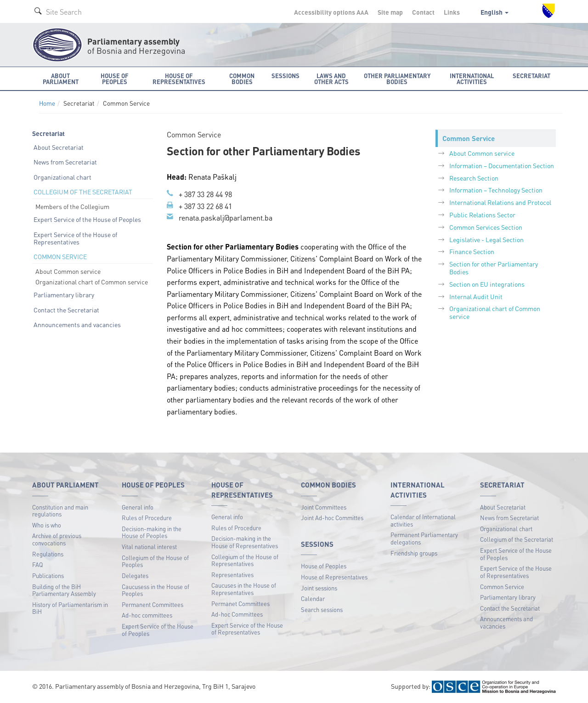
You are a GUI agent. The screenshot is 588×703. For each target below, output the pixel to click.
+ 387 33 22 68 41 (205, 206)
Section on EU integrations (487, 284)
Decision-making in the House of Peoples (152, 532)
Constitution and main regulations (60, 511)
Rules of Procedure (147, 518)
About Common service (68, 271)
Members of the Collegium (72, 206)
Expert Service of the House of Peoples (87, 219)
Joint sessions (319, 588)
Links (452, 12)
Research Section (474, 178)
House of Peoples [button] (115, 79)
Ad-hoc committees (147, 615)
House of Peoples (324, 566)
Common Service (502, 587)
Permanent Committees (153, 604)
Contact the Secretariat (66, 310)
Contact (423, 12)
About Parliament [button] (61, 79)
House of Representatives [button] (179, 79)
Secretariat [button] (531, 76)
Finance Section (472, 251)
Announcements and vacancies (77, 324)
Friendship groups (414, 553)
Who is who (47, 525)
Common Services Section (486, 227)
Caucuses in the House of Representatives (244, 589)
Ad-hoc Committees (237, 614)
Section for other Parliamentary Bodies (494, 268)
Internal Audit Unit (476, 296)
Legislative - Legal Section (486, 239)
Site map (390, 12)
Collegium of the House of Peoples (155, 561)
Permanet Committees (240, 604)
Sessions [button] (286, 76)
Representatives (232, 575)
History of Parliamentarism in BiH (70, 608)
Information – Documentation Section (502, 165)
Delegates (135, 575)
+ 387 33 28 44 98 (205, 194)
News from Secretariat (65, 162)
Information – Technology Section (496, 190)
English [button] (495, 12)
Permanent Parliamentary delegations (424, 538)
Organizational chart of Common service (92, 282)
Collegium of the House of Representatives (245, 560)
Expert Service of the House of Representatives (75, 238)
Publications (48, 575)
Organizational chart (62, 177)
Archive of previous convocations (57, 539)
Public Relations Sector (482, 215)
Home (47, 103)
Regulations (48, 554)
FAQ (37, 564)
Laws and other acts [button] (331, 79)
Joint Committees (324, 507)
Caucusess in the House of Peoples (155, 590)
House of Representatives (334, 577)
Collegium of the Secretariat (517, 539)
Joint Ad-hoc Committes (332, 518)
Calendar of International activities (423, 520)
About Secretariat (59, 147)
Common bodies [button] (242, 79)
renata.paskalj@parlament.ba (226, 218)
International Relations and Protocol (500, 202)
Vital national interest (149, 547)
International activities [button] (472, 79)
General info (138, 507)
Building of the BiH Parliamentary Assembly (64, 590)
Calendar (313, 598)
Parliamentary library (64, 295)
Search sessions (322, 609)
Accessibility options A (331, 12)
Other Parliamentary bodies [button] (397, 79)
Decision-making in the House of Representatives (245, 542)
